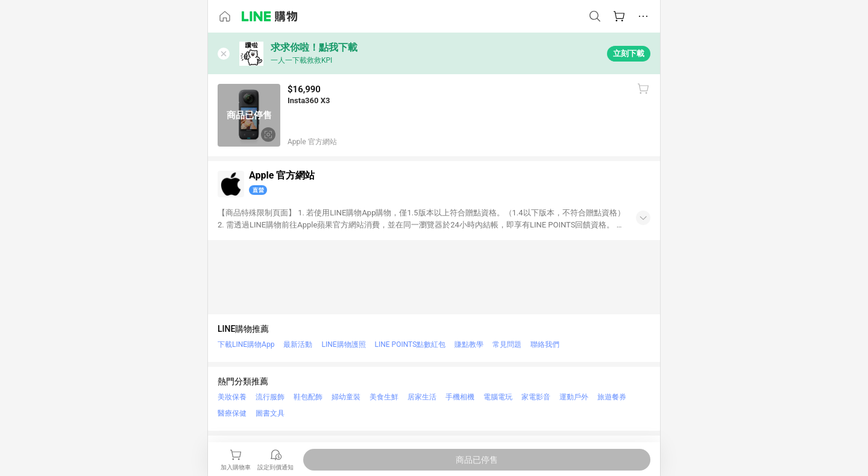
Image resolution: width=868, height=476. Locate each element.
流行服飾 (270, 397)
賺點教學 (469, 344)
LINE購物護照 (343, 344)
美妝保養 (232, 397)
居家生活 (422, 397)
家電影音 (536, 397)
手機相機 (460, 397)
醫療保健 (232, 413)
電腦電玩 (498, 397)
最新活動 (298, 344)
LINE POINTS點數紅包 (410, 344)
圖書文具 (270, 413)
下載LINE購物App (246, 344)
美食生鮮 (384, 397)
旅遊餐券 (612, 397)
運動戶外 (574, 397)
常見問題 (507, 344)
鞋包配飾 (308, 397)
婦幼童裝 (346, 397)
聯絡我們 (545, 344)
